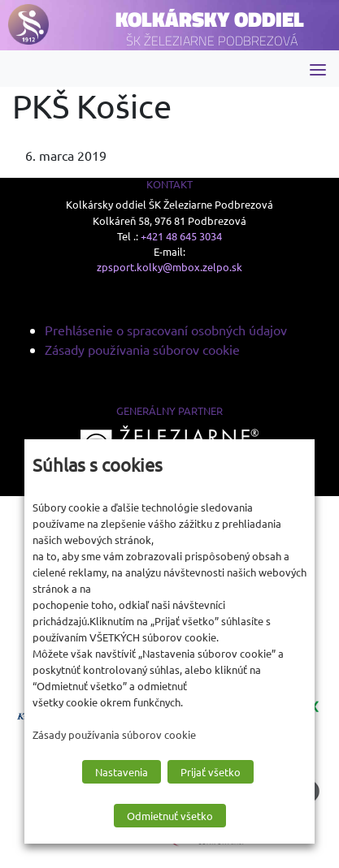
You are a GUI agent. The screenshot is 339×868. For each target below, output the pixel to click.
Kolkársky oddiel (210, 19)
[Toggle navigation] (318, 69)
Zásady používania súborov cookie (142, 349)
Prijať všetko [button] (211, 772)
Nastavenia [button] (122, 772)
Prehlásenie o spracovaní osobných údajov (166, 330)
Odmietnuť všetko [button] (170, 816)
